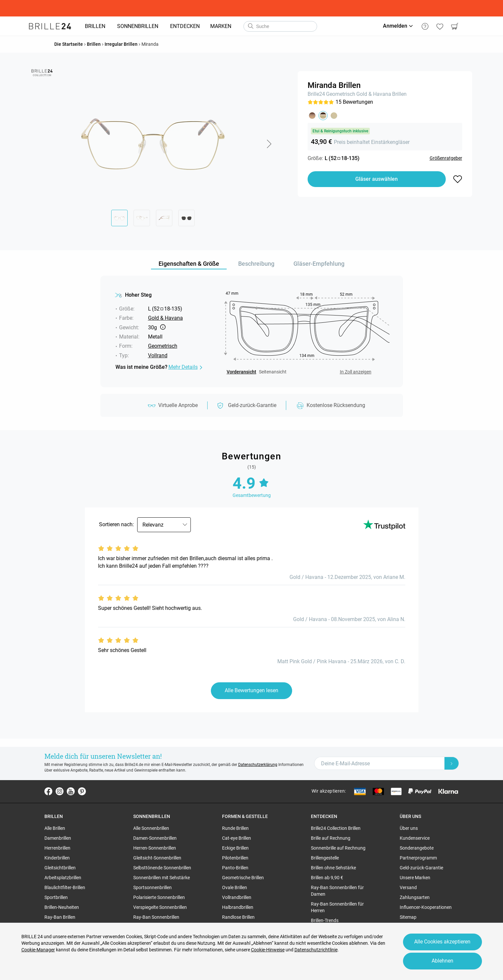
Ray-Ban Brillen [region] (60, 917)
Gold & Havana (374, 94)
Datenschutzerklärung (258, 765)
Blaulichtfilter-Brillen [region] (65, 887)
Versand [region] (408, 887)
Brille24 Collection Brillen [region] (336, 828)
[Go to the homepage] (50, 26)
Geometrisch (341, 94)
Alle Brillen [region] (55, 828)
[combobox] (280, 26)
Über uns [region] (409, 828)
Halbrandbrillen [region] (238, 907)
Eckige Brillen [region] (235, 848)
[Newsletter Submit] (452, 763)
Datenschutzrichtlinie (316, 950)
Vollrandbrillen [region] (237, 897)
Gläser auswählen (377, 179)
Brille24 (316, 94)
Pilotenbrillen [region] (235, 858)
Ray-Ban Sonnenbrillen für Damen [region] (337, 891)
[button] (269, 144)
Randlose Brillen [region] (238, 917)
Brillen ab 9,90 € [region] (327, 878)
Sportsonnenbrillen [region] (152, 887)
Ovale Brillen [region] (235, 887)
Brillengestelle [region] (325, 858)
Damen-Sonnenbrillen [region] (155, 838)
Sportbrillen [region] (56, 897)
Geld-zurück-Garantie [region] (421, 868)
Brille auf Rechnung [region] (331, 838)
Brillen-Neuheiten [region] (62, 907)
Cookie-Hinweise (268, 950)
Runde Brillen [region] (235, 828)
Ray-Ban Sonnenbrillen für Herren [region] (337, 907)
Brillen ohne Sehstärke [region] (333, 868)
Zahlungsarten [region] (415, 897)
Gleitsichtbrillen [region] (60, 868)
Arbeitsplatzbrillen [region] (63, 878)
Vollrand (158, 355)
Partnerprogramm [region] (418, 858)
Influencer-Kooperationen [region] (426, 907)
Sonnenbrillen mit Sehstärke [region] (162, 878)
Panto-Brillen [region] (235, 868)
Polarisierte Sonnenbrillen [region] (159, 897)
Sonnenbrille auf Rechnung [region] (338, 848)
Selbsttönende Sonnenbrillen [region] (162, 868)
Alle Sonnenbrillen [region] (151, 828)
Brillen (399, 94)
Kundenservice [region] (415, 838)
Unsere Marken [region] (415, 878)
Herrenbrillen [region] (57, 848)
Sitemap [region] (408, 917)
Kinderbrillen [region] (57, 858)
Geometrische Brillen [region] (243, 878)
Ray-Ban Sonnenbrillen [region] (156, 917)
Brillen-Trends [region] (325, 920)
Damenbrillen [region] (58, 838)
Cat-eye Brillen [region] (237, 838)
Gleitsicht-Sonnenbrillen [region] (157, 858)
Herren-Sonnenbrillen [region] (155, 848)
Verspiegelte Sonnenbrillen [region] (160, 907)
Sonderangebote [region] (417, 848)
